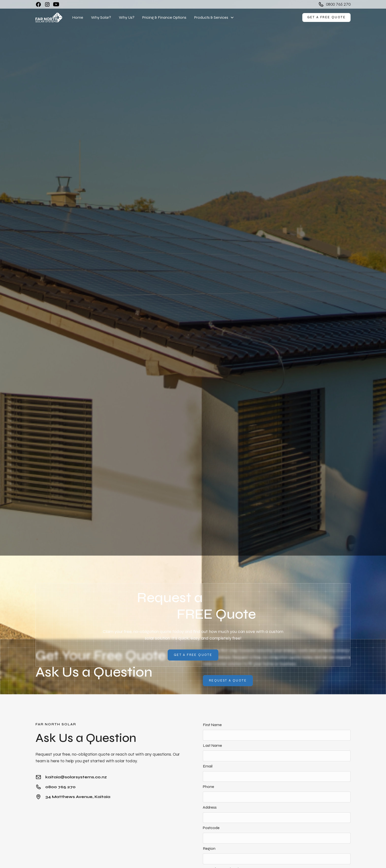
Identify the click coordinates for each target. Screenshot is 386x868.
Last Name (212, 745)
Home (78, 17)
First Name (212, 725)
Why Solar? (101, 17)
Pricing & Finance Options (164, 17)
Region (209, 848)
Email (208, 766)
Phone (209, 787)
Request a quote (228, 681)
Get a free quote (326, 17)
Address (210, 807)
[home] (49, 17)
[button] (214, 17)
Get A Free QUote (193, 655)
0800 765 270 (338, 4)
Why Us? (127, 17)
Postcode (211, 828)
